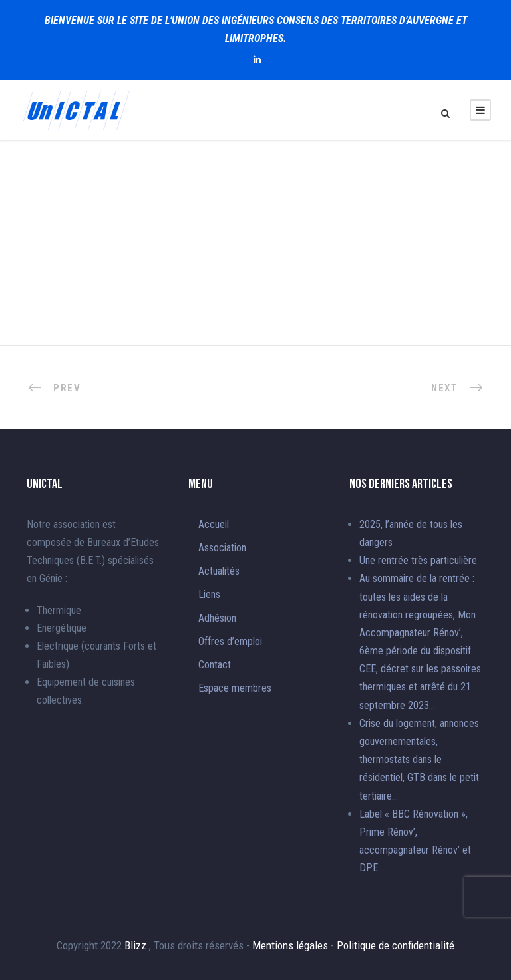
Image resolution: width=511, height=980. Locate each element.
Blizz (137, 945)
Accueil (214, 524)
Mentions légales (291, 945)
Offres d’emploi (230, 641)
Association (222, 548)
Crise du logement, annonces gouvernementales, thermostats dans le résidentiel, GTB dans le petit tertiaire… (419, 760)
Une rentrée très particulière (418, 560)
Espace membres (235, 688)
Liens (209, 594)
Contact (215, 665)
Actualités (219, 571)
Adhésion (217, 618)
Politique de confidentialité (396, 945)
